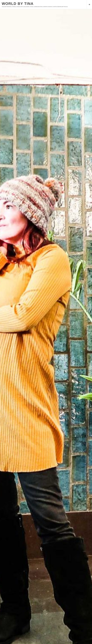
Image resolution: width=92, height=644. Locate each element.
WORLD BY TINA (18, 4)
